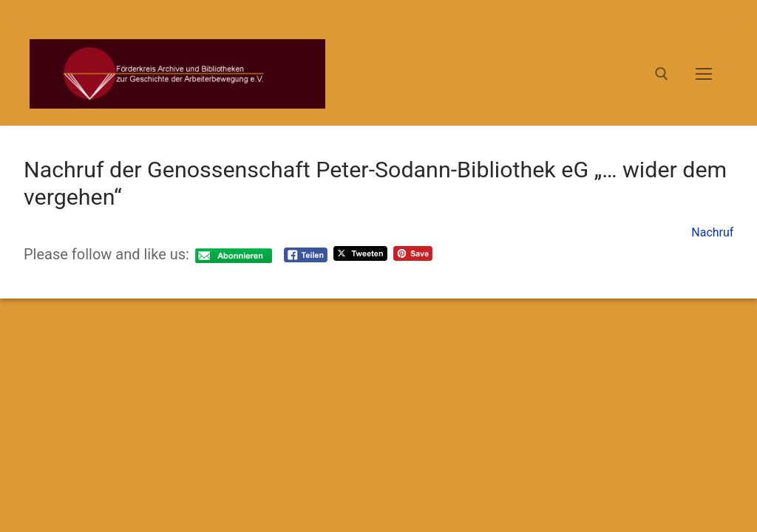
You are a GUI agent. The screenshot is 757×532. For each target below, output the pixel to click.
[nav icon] (704, 74)
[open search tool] (662, 74)
